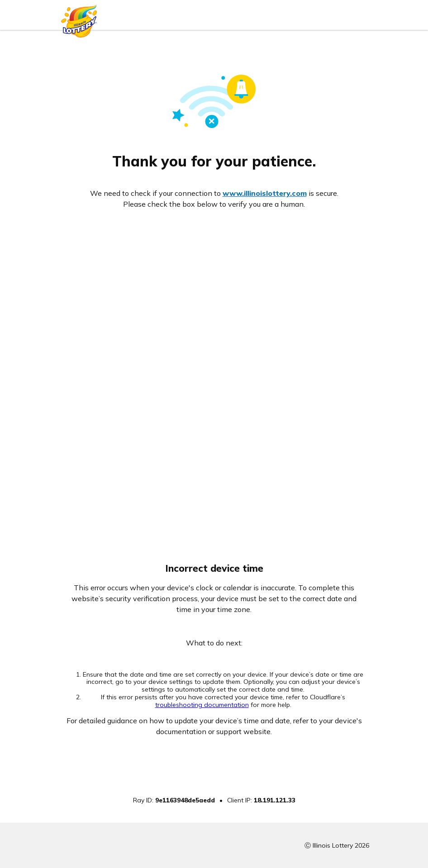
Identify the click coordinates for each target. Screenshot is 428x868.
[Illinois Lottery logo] (79, 19)
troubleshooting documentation (202, 705)
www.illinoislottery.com (265, 193)
